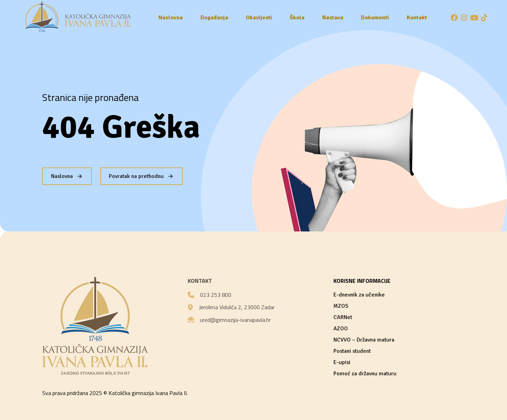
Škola (297, 18)
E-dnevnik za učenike (359, 295)
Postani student (352, 351)
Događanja (214, 18)
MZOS (341, 306)
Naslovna (171, 18)
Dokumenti (375, 18)
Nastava (333, 18)
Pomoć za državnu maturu (365, 374)
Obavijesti (259, 18)
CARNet (343, 317)
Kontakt (417, 18)
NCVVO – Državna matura (364, 340)
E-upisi (342, 362)
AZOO (341, 329)
